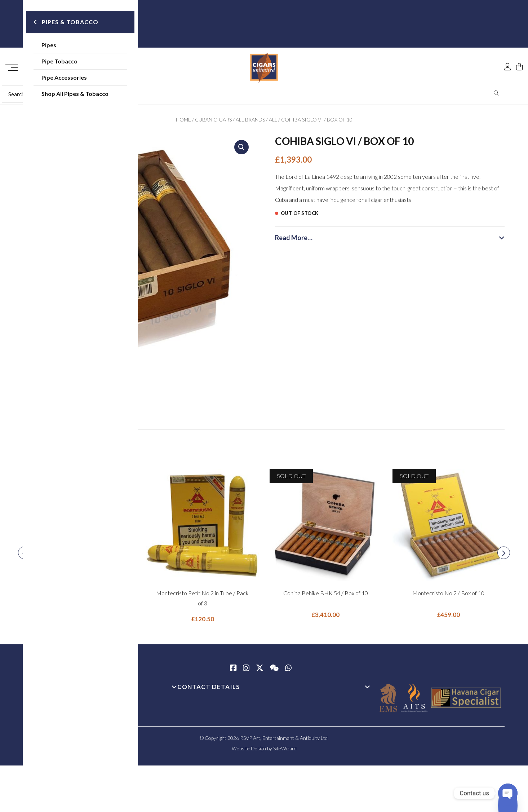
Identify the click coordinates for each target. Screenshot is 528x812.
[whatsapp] (288, 671)
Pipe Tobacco (60, 61)
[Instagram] (246, 671)
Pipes (50, 45)
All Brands (250, 122)
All (273, 122)
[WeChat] (274, 671)
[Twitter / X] (260, 671)
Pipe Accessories (65, 77)
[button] (241, 150)
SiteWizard (285, 751)
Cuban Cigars (213, 122)
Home (183, 122)
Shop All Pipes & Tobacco (76, 94)
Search (496, 96)
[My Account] (507, 51)
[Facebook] (233, 671)
